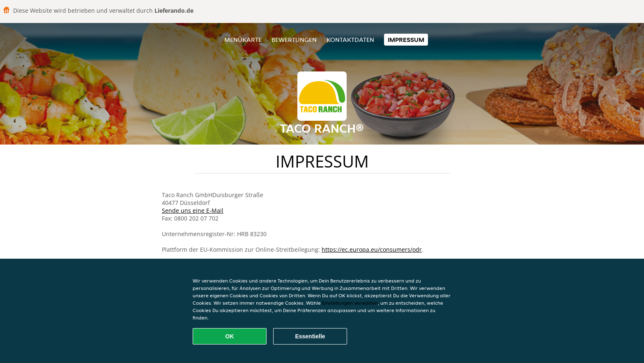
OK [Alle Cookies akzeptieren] (230, 336)
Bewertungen (294, 40)
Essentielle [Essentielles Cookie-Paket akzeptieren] (310, 336)
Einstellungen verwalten (350, 303)
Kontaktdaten (350, 40)
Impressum (406, 40)
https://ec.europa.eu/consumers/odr (372, 249)
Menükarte (243, 40)
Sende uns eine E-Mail (193, 210)
